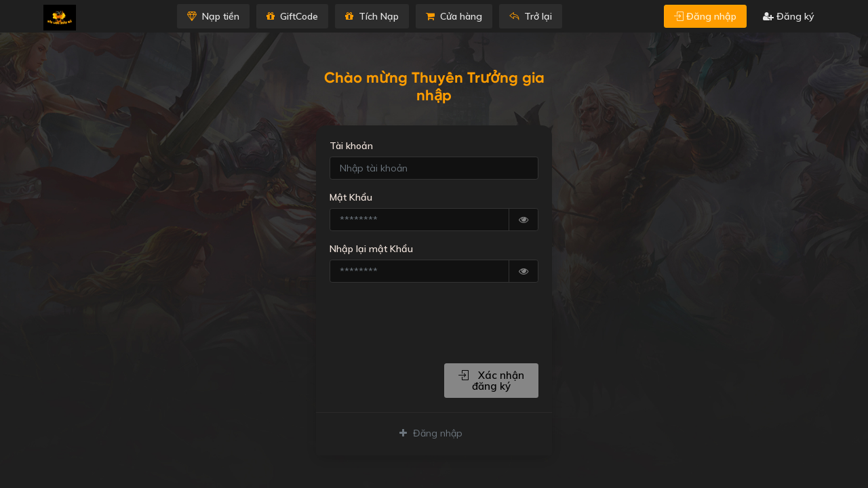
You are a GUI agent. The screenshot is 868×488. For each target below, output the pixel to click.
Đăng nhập (705, 16)
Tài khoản (351, 146)
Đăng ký (789, 16)
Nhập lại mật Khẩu (371, 249)
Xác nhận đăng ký (491, 381)
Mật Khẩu (351, 197)
